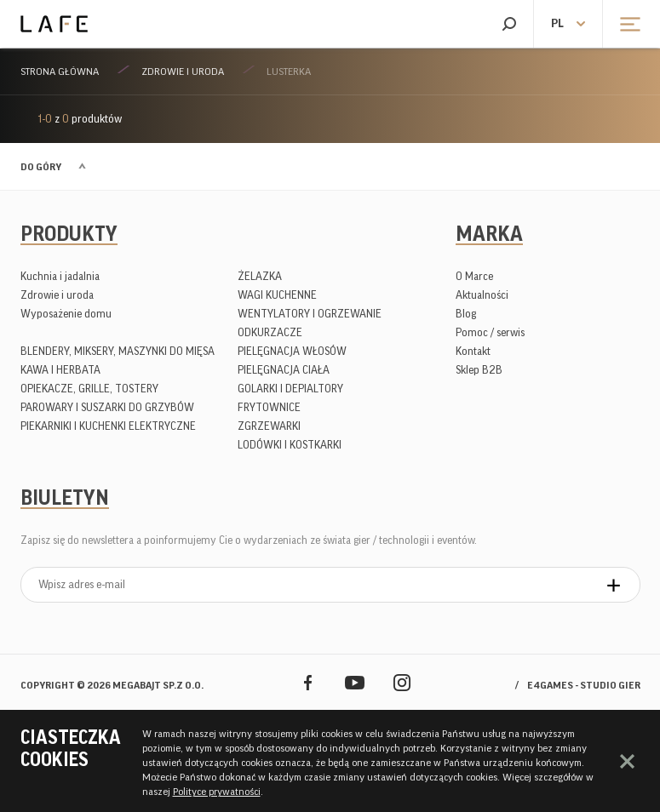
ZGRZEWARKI (269, 426)
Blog (466, 314)
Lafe (54, 24)
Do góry (41, 167)
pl (557, 24)
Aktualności (482, 295)
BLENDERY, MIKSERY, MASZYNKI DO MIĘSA (118, 351)
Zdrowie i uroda (183, 71)
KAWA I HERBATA (60, 370)
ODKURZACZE (270, 332)
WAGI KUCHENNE (277, 295)
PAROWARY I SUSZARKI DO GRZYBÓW (107, 407)
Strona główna (60, 71)
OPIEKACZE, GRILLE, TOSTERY (89, 389)
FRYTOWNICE (269, 407)
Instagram (402, 682)
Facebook (308, 682)
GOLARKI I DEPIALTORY (290, 389)
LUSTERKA (289, 71)
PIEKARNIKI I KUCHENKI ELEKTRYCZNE (108, 426)
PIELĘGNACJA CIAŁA (284, 370)
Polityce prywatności (217, 792)
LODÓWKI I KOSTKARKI (290, 445)
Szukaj (509, 24)
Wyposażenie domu (66, 314)
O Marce (474, 276)
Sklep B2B (479, 370)
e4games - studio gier (584, 685)
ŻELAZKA (260, 276)
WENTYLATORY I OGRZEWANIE (310, 314)
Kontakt (473, 351)
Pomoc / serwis (490, 332)
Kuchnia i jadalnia (60, 276)
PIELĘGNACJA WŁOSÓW (292, 351)
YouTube (355, 682)
